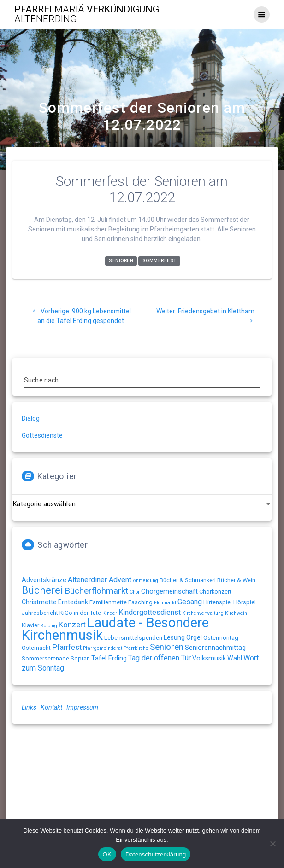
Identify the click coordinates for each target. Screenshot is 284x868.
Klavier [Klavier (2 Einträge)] (30, 625)
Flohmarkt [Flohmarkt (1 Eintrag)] (165, 603)
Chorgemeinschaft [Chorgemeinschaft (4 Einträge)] (169, 591)
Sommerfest (160, 261)
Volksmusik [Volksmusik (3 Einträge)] (209, 658)
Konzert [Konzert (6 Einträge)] (72, 625)
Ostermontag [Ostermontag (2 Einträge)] (221, 638)
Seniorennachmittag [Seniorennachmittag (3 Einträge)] (215, 648)
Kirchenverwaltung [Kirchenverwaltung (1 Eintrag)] (203, 613)
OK (107, 854)
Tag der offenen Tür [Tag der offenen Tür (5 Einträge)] (160, 658)
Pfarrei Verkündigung (87, 14)
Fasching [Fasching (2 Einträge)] (140, 602)
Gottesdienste (42, 435)
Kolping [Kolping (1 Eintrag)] (49, 626)
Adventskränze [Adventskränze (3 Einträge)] (44, 580)
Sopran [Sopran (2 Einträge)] (80, 658)
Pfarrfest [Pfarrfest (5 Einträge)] (67, 647)
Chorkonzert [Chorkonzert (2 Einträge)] (215, 592)
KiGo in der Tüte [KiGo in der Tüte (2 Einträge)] (80, 613)
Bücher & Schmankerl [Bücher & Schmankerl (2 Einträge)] (188, 580)
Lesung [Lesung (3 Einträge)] (174, 637)
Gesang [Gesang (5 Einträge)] (190, 602)
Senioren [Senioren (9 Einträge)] (167, 647)
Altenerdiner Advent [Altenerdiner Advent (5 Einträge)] (100, 580)
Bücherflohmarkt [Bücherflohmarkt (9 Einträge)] (96, 591)
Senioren (121, 261)
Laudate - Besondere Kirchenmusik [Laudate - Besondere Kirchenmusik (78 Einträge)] (115, 629)
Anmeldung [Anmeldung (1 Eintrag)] (145, 581)
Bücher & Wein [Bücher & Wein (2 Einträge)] (236, 580)
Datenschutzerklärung (156, 854)
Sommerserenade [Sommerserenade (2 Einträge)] (45, 658)
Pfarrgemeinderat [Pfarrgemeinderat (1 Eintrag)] (103, 648)
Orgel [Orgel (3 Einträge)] (194, 637)
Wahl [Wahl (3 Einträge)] (235, 658)
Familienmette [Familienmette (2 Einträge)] (108, 602)
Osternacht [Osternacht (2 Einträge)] (36, 648)
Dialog (31, 418)
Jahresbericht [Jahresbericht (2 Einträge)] (40, 613)
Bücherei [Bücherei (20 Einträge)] (42, 590)
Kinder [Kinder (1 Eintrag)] (110, 613)
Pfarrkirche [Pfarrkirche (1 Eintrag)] (136, 648)
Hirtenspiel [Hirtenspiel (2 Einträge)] (218, 602)
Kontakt (51, 707)
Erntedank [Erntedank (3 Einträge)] (73, 602)
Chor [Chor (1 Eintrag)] (135, 592)
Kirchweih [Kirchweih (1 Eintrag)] (236, 613)
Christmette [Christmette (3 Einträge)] (39, 602)
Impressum (82, 707)
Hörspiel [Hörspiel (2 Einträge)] (245, 602)
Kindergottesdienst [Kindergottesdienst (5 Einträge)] (150, 612)
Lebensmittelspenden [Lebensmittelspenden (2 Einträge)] (133, 638)
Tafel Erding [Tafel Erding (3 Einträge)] (109, 658)
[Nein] (272, 844)
